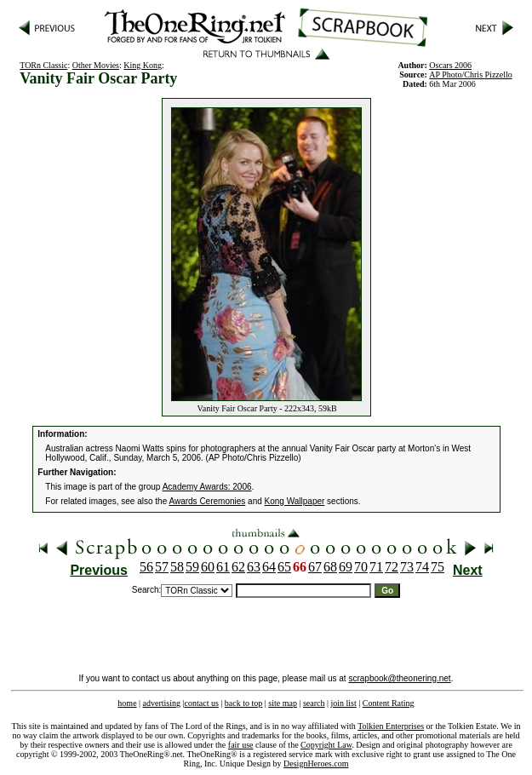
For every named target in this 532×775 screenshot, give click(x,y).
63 (254, 567)
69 (346, 567)
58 (177, 567)
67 (315, 567)
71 (376, 567)
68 (330, 567)
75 (438, 567)
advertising (162, 703)
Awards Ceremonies (207, 501)
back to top (243, 703)
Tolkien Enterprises (391, 726)
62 (238, 567)
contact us (202, 703)
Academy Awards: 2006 (207, 487)
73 (407, 567)
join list (343, 703)
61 (223, 567)
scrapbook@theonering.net (399, 678)
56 (146, 567)
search (314, 703)
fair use (241, 745)
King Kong (143, 65)
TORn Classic (43, 65)
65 (284, 567)
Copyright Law (326, 745)
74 (422, 567)
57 (162, 567)
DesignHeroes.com (316, 764)
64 (269, 567)
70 (361, 567)
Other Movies (96, 65)
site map (283, 703)
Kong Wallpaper (295, 501)
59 (192, 567)
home (127, 703)
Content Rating (389, 703)
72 (392, 567)
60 (208, 567)
